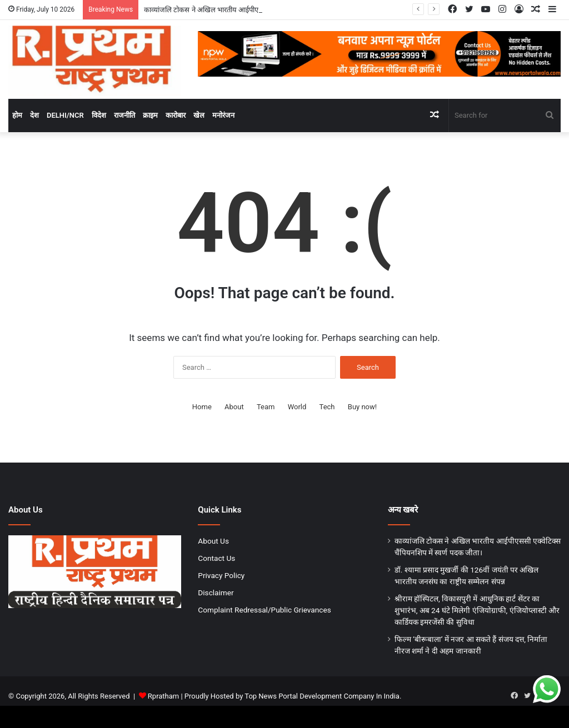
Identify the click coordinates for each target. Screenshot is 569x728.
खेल (199, 115)
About (234, 407)
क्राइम (150, 115)
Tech (327, 407)
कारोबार (176, 115)
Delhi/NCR (65, 115)
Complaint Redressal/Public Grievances (264, 610)
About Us (213, 541)
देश (34, 115)
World (297, 407)
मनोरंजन (223, 115)
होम (17, 115)
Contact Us (216, 558)
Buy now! (362, 407)
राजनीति (124, 115)
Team (266, 407)
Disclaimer (216, 593)
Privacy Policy (221, 575)
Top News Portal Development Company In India (322, 696)
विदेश (99, 115)
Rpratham (163, 696)
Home (202, 407)
